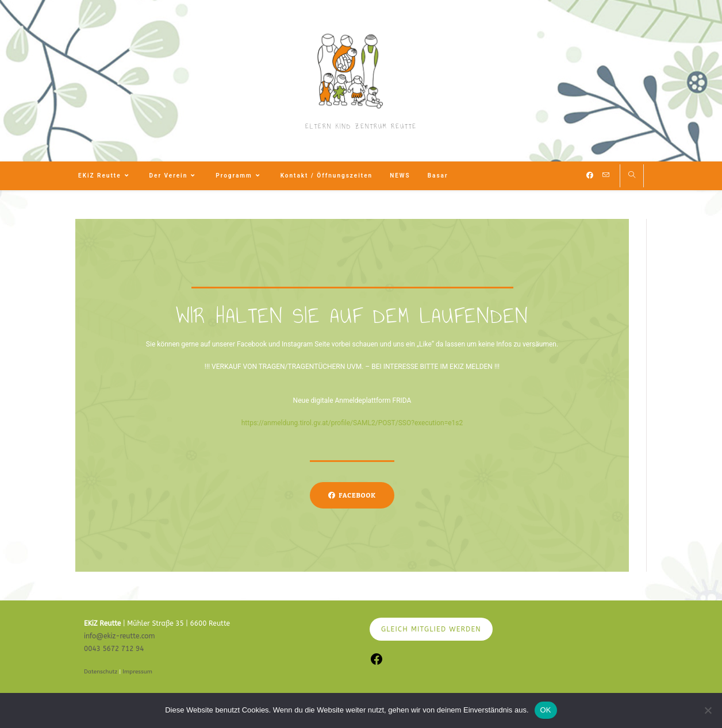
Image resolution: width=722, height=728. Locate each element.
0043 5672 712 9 (112, 649)
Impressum (137, 672)
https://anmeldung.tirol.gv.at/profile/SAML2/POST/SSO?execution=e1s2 (352, 423)
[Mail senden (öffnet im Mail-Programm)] (606, 175)
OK (546, 710)
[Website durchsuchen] (632, 176)
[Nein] (708, 710)
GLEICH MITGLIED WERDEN (431, 629)
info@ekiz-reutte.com (119, 636)
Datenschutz (101, 672)
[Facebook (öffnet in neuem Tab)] (590, 175)
